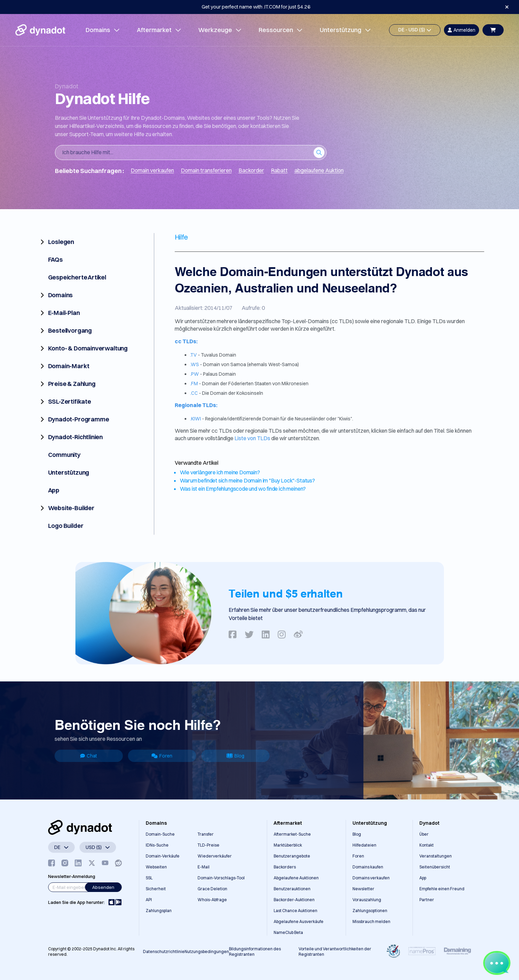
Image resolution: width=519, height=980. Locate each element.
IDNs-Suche (157, 845)
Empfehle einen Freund (442, 889)
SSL (149, 878)
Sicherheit (156, 889)
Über (424, 834)
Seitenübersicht (435, 867)
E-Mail (204, 867)
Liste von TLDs (253, 438)
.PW (194, 374)
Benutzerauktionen (292, 889)
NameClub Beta (288, 932)
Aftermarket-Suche (292, 834)
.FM (194, 384)
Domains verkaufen (371, 878)
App (423, 878)
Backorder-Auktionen (294, 900)
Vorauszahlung (367, 900)
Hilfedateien (364, 845)
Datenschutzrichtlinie (164, 952)
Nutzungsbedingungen (207, 952)
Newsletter (363, 889)
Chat (89, 756)
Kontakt (427, 845)
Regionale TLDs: (196, 405)
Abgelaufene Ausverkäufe (299, 921)
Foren (162, 756)
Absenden (103, 887)
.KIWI (196, 419)
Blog (235, 756)
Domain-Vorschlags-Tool (221, 878)
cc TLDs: (186, 341)
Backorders (285, 867)
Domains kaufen (368, 867)
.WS (194, 364)
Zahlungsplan (159, 911)
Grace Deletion (212, 889)
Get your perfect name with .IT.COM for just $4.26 (256, 7)
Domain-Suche (160, 834)
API (149, 900)
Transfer (206, 834)
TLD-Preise (208, 845)
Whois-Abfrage (212, 900)
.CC (194, 393)
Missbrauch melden (371, 921)
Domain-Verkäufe (163, 856)
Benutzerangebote (292, 856)
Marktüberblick (288, 845)
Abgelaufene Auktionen (296, 878)
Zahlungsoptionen (370, 911)
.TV (193, 355)
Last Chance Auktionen (295, 911)
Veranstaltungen (436, 856)
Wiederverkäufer (215, 856)
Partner (427, 900)
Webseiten (156, 867)
